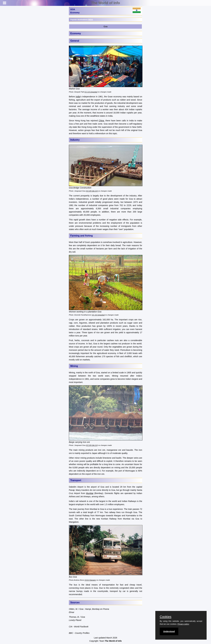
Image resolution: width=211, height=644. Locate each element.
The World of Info (106, 3)
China (101, 121)
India (78, 97)
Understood (169, 631)
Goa (105, 26)
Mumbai (90, 493)
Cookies (166, 617)
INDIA (91, 20)
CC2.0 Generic (90, 580)
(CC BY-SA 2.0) (92, 191)
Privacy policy (183, 624)
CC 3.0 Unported (91, 92)
